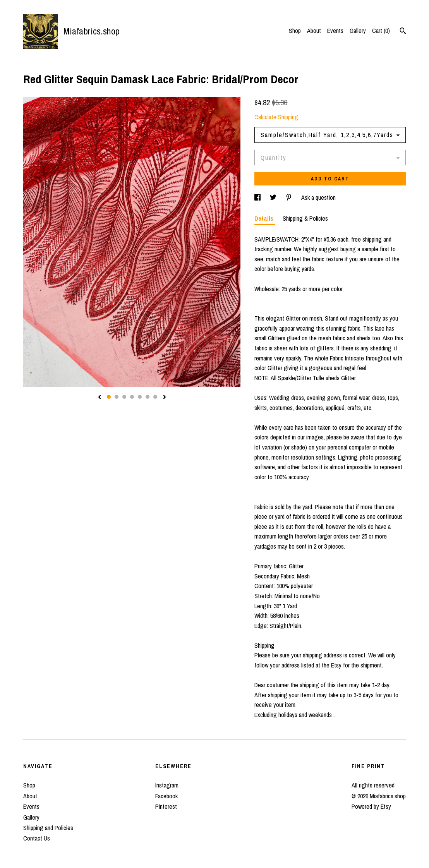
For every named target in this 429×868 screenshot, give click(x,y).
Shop (295, 31)
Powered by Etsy (371, 806)
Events (335, 31)
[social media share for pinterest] (290, 197)
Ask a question (318, 197)
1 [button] (109, 397)
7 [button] (155, 397)
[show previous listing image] (100, 398)
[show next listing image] (165, 398)
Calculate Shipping (276, 117)
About (314, 31)
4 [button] (132, 397)
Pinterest (166, 806)
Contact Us (37, 838)
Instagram (167, 785)
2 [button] (117, 397)
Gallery (358, 31)
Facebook (166, 796)
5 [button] (140, 397)
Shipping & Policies (305, 218)
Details (265, 218)
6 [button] (148, 397)
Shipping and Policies (48, 828)
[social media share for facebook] (258, 197)
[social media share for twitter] (274, 197)
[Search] (403, 32)
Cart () (381, 31)
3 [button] (124, 397)
